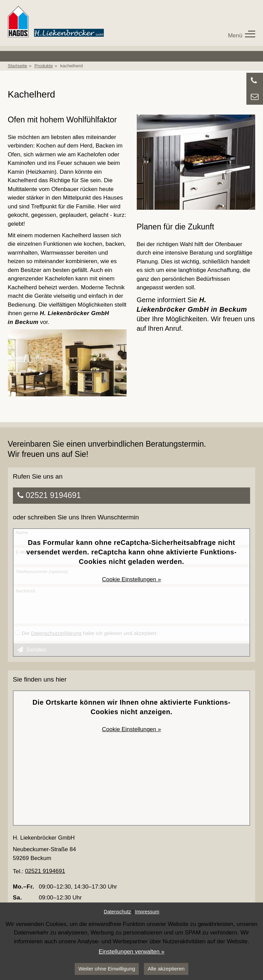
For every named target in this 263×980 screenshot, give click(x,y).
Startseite (17, 66)
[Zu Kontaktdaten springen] (255, 97)
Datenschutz (117, 912)
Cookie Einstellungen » (132, 579)
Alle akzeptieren (166, 969)
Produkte (44, 66)
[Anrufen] (255, 81)
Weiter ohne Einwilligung (107, 969)
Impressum (147, 912)
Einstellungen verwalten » (132, 952)
